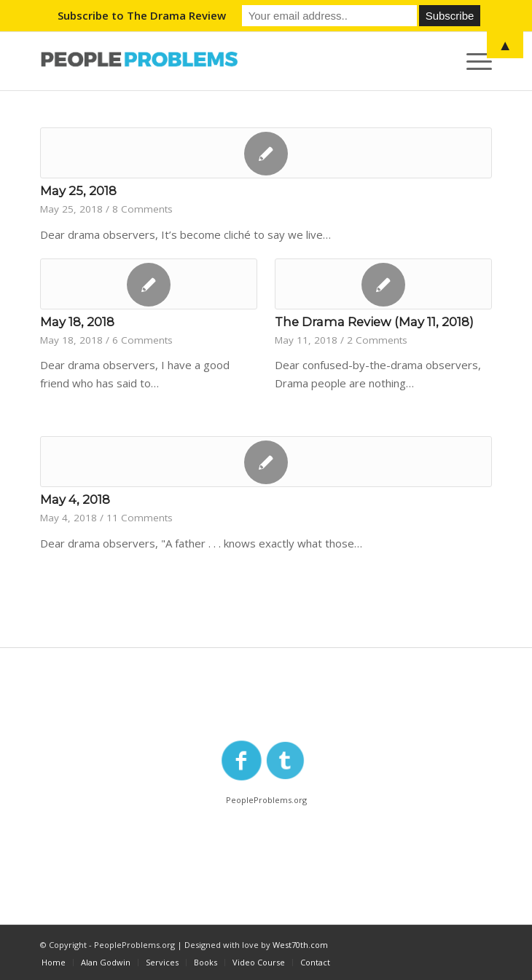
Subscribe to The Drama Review (142, 15)
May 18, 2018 (77, 322)
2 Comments (377, 340)
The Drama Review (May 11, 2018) (374, 322)
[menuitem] (54, 963)
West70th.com (300, 945)
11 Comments (140, 518)
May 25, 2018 (78, 191)
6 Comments (142, 340)
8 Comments (142, 209)
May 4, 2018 (75, 499)
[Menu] (472, 61)
